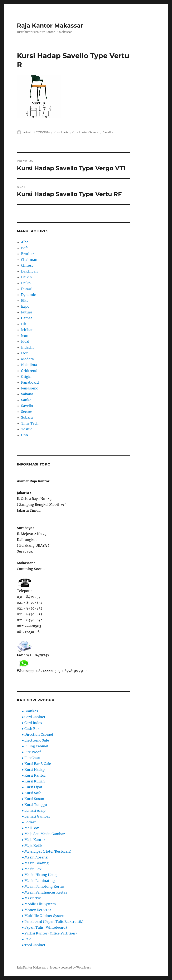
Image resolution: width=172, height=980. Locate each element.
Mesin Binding (36, 863)
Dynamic (28, 295)
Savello (108, 132)
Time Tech (30, 423)
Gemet (27, 318)
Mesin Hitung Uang (41, 875)
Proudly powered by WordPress (70, 968)
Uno (24, 435)
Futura (27, 312)
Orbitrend (29, 371)
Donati (27, 289)
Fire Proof (33, 752)
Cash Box (32, 729)
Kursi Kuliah (35, 781)
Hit (24, 324)
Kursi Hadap (62, 132)
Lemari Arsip (35, 810)
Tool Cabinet (35, 945)
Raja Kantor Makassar (50, 25)
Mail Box (32, 828)
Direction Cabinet (39, 734)
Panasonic (30, 388)
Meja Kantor (35, 840)
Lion (25, 353)
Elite (25, 300)
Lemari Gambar (37, 816)
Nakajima (29, 365)
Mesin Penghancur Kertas (46, 892)
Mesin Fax (33, 869)
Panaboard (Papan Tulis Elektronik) (54, 922)
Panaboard (30, 382)
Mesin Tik (33, 898)
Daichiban (29, 271)
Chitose (27, 265)
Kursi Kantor (35, 775)
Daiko (26, 283)
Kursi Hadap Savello (85, 132)
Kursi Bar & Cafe (38, 764)
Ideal (25, 341)
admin (28, 132)
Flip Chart (33, 758)
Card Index (33, 723)
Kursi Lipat (33, 787)
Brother (28, 254)
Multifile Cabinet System (45, 916)
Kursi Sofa (33, 793)
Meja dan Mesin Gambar (45, 834)
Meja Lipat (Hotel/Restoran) (48, 851)
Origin (26, 377)
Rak (28, 939)
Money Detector (38, 910)
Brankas (31, 711)
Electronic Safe (37, 740)
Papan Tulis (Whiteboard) (46, 927)
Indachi (27, 347)
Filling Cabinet (36, 746)
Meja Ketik (33, 846)
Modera (27, 359)
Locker (30, 822)
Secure (27, 412)
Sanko (26, 400)
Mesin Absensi (36, 857)
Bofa (25, 248)
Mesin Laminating (40, 881)
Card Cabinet (35, 717)
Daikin (26, 277)
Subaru (27, 417)
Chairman (29, 260)
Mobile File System (40, 904)
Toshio (27, 429)
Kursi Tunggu (36, 805)
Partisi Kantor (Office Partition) (51, 933)
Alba (25, 242)
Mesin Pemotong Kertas (44, 886)
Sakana (27, 394)
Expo (25, 306)
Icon (25, 336)
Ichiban (27, 330)
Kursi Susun (34, 799)
